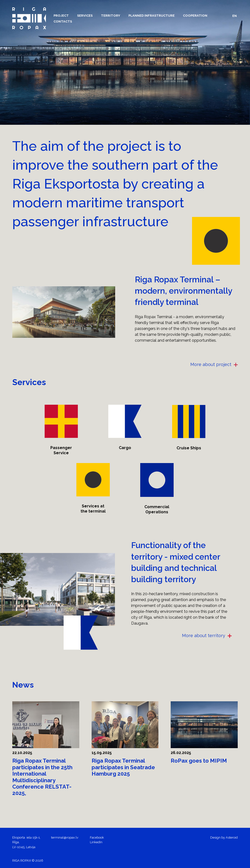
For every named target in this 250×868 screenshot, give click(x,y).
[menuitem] (61, 15)
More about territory (207, 635)
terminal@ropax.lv (65, 837)
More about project (214, 364)
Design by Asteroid (224, 837)
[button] (61, 16)
